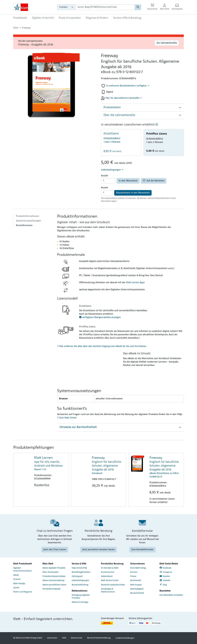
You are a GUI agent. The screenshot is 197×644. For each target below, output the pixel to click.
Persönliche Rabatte (51, 589)
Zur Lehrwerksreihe (167, 43)
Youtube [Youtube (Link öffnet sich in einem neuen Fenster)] (165, 576)
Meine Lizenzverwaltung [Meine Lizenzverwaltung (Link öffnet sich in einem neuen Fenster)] (53, 580)
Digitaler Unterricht (43, 18)
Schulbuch (108, 465)
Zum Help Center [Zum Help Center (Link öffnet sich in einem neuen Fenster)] (67, 418)
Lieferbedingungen (112, 170)
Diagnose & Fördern (97, 18)
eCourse (17, 579)
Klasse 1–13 (50, 463)
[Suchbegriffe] (105, 7)
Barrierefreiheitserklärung (99, 638)
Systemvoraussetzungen (28, 221)
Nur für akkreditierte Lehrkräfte (124, 98)
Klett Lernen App (135, 283)
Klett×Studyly (19, 584)
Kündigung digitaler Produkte (81, 597)
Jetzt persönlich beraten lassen (98, 550)
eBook (16, 575)
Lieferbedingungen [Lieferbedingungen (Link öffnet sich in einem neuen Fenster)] (80, 580)
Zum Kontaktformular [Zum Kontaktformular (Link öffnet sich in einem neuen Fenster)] (142, 550)
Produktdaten (112, 107)
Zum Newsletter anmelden (171, 595)
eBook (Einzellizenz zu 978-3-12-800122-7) (165, 467)
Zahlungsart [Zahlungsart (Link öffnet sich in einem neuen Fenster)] (77, 576)
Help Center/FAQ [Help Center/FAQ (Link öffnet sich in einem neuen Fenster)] (79, 568)
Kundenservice (108, 572)
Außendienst (107, 576)
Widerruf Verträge (80, 602)
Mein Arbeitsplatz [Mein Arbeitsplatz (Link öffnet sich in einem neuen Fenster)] (50, 572)
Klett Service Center (110, 580)
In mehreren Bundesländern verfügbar (128, 86)
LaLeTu (16, 588)
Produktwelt (20, 18)
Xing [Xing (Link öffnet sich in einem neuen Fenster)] (163, 585)
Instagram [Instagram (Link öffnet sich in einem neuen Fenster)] (166, 572)
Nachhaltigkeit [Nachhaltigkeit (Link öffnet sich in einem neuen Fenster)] (137, 589)
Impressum (52, 638)
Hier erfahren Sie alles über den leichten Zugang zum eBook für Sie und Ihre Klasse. (102, 346)
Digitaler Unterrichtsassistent (22, 569)
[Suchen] (138, 7)
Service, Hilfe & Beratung (127, 18)
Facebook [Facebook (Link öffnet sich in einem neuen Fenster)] (165, 568)
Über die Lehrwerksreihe (119, 115)
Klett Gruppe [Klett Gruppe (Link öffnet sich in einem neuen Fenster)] (136, 585)
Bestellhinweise (24, 225)
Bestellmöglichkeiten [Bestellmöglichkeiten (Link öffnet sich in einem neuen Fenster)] (81, 572)
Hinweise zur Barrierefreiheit (78, 427)
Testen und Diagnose (23, 592)
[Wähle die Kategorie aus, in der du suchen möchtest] (66, 7)
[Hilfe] (157, 125)
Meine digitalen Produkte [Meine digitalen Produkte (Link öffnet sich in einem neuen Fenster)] (54, 568)
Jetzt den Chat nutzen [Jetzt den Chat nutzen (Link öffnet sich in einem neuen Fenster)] (55, 550)
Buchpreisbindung (80, 585)
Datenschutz (76, 638)
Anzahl (105, 176)
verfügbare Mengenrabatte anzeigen (100, 317)
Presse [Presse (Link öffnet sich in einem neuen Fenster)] (133, 576)
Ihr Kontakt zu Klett (110, 568)
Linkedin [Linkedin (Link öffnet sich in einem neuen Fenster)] (165, 580)
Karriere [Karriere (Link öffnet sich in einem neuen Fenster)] (134, 572)
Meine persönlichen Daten (54, 585)
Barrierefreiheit (137, 593)
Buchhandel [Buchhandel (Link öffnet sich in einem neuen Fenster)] (136, 580)
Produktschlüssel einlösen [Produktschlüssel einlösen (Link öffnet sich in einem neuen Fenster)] (54, 576)
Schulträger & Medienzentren (108, 590)
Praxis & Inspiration (70, 18)
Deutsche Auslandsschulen (113, 585)
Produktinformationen (27, 216)
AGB (64, 638)
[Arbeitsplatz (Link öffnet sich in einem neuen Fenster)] (177, 7)
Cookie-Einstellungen (125, 638)
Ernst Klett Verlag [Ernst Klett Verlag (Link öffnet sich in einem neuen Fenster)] (138, 568)
